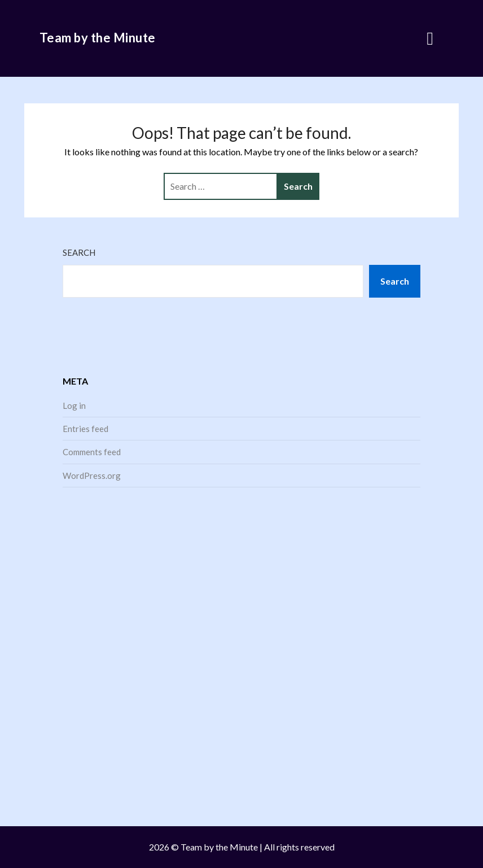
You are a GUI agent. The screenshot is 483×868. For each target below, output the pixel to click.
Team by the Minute (98, 38)
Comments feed (92, 452)
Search (79, 252)
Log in (74, 405)
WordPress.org (92, 476)
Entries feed (85, 429)
